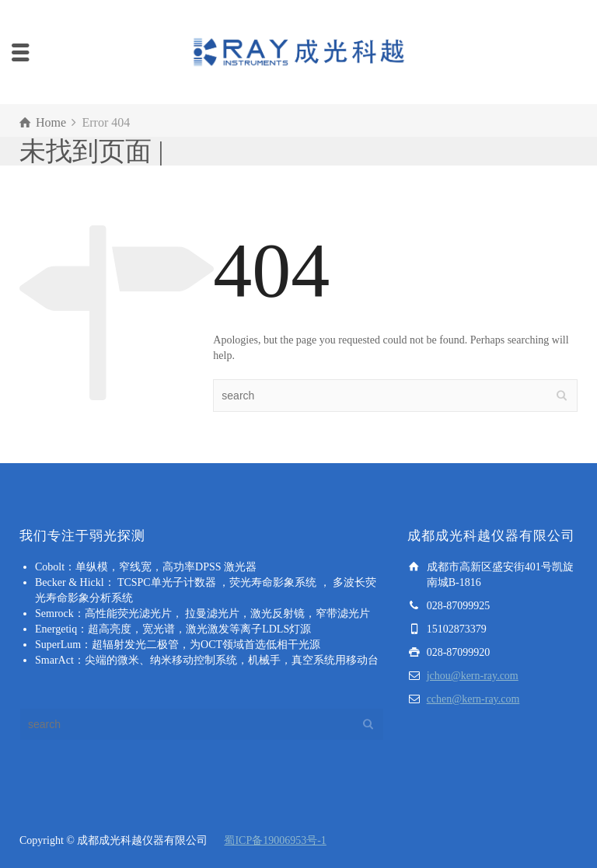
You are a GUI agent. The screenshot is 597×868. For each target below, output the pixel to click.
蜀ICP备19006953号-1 (275, 840)
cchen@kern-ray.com (473, 699)
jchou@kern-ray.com (473, 676)
